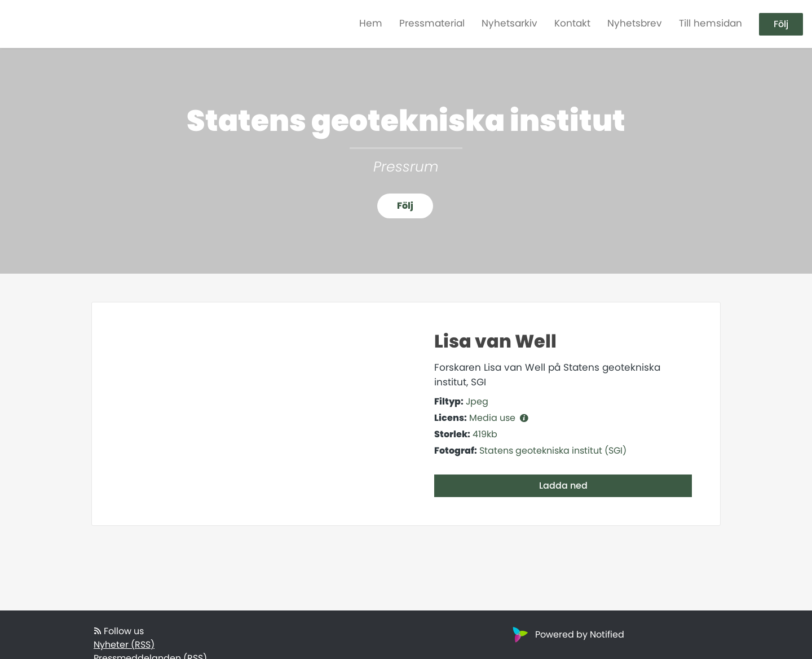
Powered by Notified (567, 634)
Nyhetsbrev (635, 23)
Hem (371, 23)
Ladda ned (563, 486)
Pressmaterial (432, 23)
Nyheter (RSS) (124, 645)
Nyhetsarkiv (509, 23)
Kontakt (572, 23)
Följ (781, 24)
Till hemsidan (710, 23)
